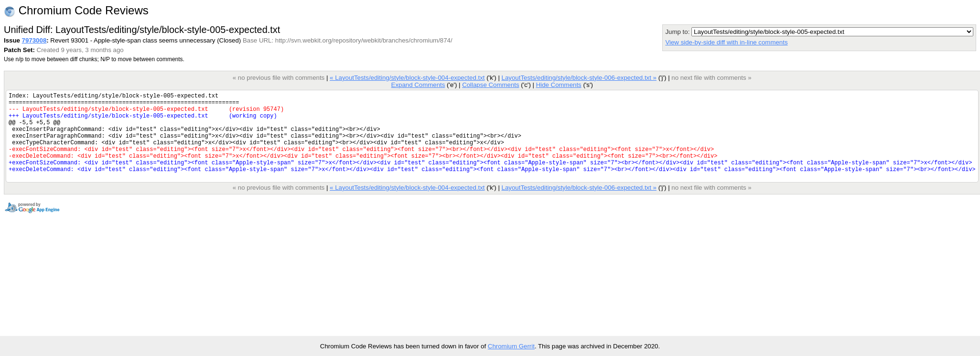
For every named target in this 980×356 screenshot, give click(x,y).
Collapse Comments (490, 85)
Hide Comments (558, 85)
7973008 (34, 40)
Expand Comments (418, 85)
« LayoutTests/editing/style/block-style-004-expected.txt (407, 78)
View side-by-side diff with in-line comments (726, 42)
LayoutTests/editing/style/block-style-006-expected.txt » (579, 78)
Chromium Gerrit (511, 346)
